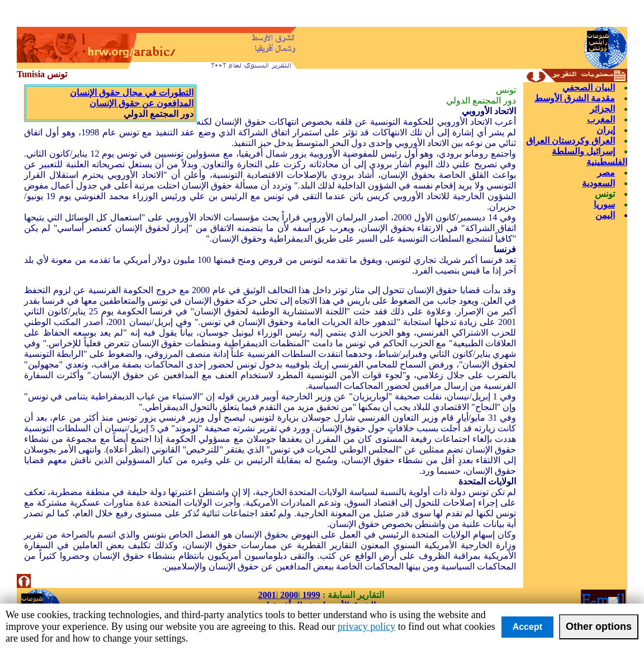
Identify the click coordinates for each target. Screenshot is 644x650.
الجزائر (602, 109)
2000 (288, 595)
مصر (606, 173)
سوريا (604, 204)
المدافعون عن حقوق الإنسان (141, 103)
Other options (599, 627)
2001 (267, 595)
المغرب (601, 119)
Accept (527, 627)
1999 (310, 595)
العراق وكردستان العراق (570, 141)
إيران (606, 130)
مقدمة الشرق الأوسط (575, 98)
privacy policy (366, 627)
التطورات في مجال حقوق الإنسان (132, 93)
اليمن (605, 215)
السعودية (598, 183)
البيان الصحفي (589, 88)
